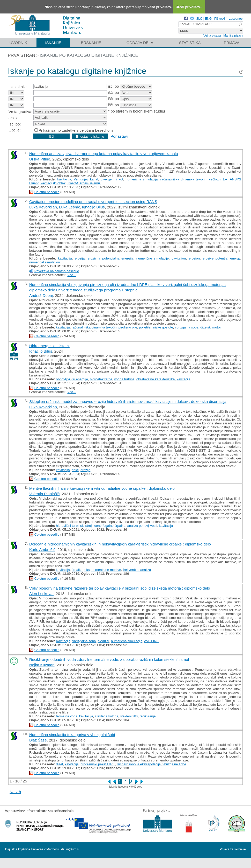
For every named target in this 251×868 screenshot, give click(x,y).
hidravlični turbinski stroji (74, 526)
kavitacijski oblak (53, 183)
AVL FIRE (151, 641)
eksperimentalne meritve (103, 570)
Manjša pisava (233, 36)
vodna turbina (124, 379)
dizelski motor (211, 327)
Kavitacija (63, 641)
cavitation (179, 258)
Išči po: (15, 124)
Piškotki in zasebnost (229, 19)
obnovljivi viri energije (72, 379)
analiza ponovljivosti (142, 526)
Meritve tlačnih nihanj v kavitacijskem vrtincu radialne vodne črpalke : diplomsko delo (102, 488)
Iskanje (53, 43)
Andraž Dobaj (41, 295)
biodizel (104, 641)
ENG (208, 19)
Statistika (190, 43)
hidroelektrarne (101, 379)
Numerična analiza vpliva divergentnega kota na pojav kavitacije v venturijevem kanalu (104, 154)
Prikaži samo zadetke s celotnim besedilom (76, 130)
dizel (59, 764)
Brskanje (91, 43)
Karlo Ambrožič (42, 549)
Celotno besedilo (47, 192)
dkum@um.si (70, 849)
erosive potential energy (221, 258)
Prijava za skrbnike (233, 849)
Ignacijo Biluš (93, 207)
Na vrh (15, 792)
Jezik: (13, 118)
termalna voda (67, 716)
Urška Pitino (40, 159)
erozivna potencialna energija (110, 258)
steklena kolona (107, 716)
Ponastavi (119, 136)
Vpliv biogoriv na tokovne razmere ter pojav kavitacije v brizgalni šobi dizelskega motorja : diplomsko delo (120, 588)
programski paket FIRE (98, 764)
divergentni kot (112, 179)
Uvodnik (18, 43)
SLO (199, 19)
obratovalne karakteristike (156, 379)
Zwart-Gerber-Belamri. (84, 183)
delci (75, 470)
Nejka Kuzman (42, 665)
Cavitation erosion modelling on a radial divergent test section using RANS (93, 202)
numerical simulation (45, 262)
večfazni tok (218, 179)
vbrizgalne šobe (174, 764)
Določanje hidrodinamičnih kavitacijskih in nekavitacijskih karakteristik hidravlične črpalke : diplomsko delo (120, 544)
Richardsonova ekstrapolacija (139, 764)
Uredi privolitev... (189, 7)
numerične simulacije (153, 258)
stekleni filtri (129, 716)
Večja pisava (212, 36)
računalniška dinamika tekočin (183, 179)
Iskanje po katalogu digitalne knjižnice (89, 55)
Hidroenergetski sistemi (49, 346)
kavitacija (64, 179)
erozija (80, 258)
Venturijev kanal (86, 179)
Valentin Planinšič (44, 494)
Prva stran (21, 55)
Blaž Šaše (38, 740)
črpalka (77, 570)
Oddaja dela (140, 43)
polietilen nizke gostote (156, 327)
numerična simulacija (142, 179)
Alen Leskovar (41, 594)
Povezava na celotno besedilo (57, 271)
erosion (194, 258)
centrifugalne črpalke (110, 526)
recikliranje (147, 716)
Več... (72, 275)
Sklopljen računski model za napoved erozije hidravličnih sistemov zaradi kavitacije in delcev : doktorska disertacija (128, 401)
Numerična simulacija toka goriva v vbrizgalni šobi (72, 735)
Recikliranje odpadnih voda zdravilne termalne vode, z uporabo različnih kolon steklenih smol (109, 659)
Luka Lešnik (69, 207)
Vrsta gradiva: (20, 112)
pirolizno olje (128, 327)
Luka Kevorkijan (43, 207)
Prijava (232, 43)
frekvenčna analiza (137, 570)
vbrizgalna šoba (187, 327)
